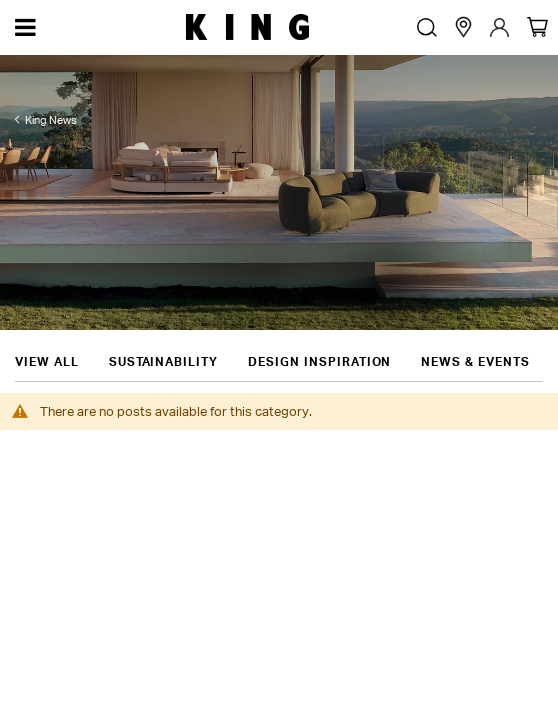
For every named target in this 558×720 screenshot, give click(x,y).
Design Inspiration (319, 327)
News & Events (475, 327)
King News (51, 120)
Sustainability (163, 327)
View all (47, 327)
